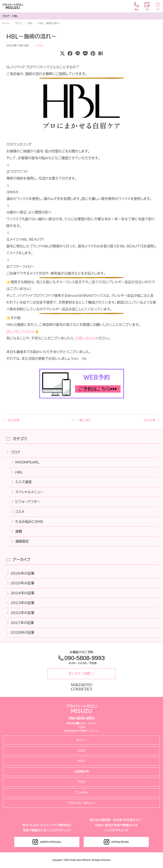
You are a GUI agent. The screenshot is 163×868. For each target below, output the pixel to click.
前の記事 (14, 420)
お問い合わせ (86, 338)
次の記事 (149, 420)
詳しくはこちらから (21, 331)
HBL (41, 45)
